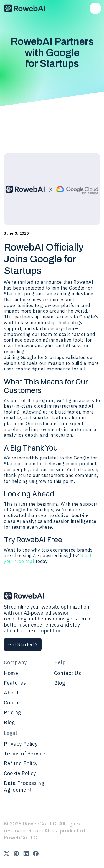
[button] (95, 8)
